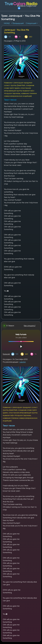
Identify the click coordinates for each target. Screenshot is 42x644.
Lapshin (23, 362)
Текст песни (9, 426)
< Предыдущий (17, 23)
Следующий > (32, 23)
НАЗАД (7, 23)
